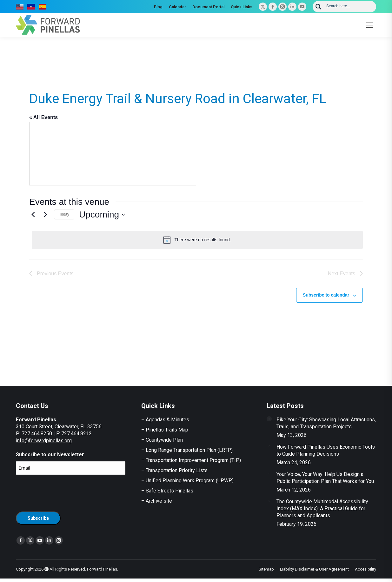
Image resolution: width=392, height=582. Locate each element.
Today (64, 214)
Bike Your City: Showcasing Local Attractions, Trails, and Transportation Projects (326, 423)
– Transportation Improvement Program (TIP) (191, 460)
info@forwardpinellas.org (44, 441)
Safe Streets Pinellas (169, 491)
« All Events (43, 117)
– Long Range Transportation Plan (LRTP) (187, 450)
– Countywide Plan (162, 440)
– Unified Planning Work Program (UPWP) (187, 481)
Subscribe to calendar (326, 295)
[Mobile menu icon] (370, 25)
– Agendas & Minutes (165, 420)
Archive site (159, 501)
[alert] (197, 240)
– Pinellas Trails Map (165, 430)
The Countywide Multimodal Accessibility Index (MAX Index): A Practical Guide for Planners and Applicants (322, 508)
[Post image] (269, 419)
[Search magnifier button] (318, 7)
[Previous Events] (33, 215)
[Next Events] (45, 215)
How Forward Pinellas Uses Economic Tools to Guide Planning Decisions (326, 450)
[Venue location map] (113, 154)
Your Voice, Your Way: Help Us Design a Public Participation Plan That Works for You (325, 478)
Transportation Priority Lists (177, 470)
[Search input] (349, 6)
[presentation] (64, 492)
